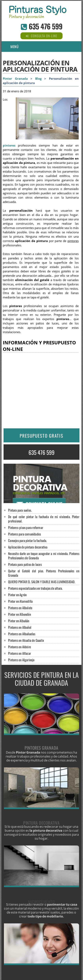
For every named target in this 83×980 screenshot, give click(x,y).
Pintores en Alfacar (19, 653)
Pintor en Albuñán (19, 621)
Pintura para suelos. (20, 510)
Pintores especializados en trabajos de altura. (35, 588)
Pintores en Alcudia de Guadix (26, 640)
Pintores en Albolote (20, 608)
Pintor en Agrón (17, 595)
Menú (14, 47)
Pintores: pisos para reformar (26, 527)
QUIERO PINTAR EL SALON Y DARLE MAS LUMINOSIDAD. (42, 582)
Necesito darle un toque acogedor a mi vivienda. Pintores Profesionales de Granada (44, 556)
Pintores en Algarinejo (21, 660)
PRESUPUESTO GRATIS (41, 436)
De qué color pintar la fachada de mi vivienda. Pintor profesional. (44, 519)
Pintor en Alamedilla (20, 601)
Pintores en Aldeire (19, 647)
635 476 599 (46, 26)
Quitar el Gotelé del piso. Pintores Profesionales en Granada (44, 573)
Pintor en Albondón (19, 614)
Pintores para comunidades (24, 534)
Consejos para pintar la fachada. (27, 540)
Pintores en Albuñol (20, 627)
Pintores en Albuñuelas (22, 634)
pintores (9, 145)
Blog (38, 79)
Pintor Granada (15, 79)
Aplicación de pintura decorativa (28, 547)
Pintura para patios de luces (25, 564)
